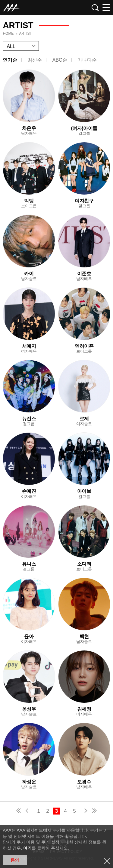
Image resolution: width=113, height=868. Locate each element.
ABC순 (60, 60)
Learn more (29, 103)
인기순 (10, 60)
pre (28, 811)
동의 (15, 860)
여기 (27, 848)
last (94, 811)
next (85, 811)
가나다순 (87, 60)
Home (8, 34)
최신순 (35, 60)
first (19, 811)
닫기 (107, 861)
